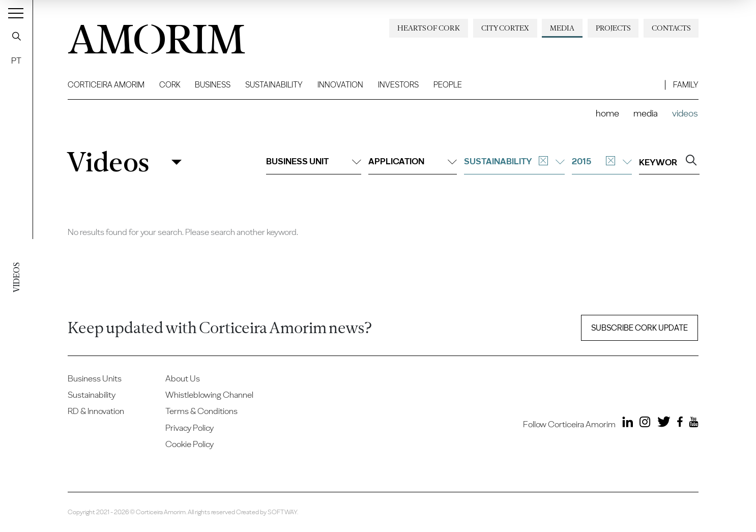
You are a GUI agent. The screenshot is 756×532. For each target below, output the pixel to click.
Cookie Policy (190, 444)
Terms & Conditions (201, 411)
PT (16, 61)
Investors (398, 85)
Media (562, 28)
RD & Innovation (96, 411)
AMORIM (149, 36)
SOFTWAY (282, 512)
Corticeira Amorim (106, 85)
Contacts (671, 28)
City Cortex (505, 28)
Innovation (340, 85)
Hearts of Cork (429, 28)
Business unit (314, 161)
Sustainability (274, 85)
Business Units (95, 378)
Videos (108, 162)
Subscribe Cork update (639, 328)
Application (413, 161)
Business (213, 85)
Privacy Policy (190, 428)
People (448, 85)
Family (686, 85)
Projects (613, 28)
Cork (170, 85)
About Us (183, 378)
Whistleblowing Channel (209, 395)
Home (607, 113)
